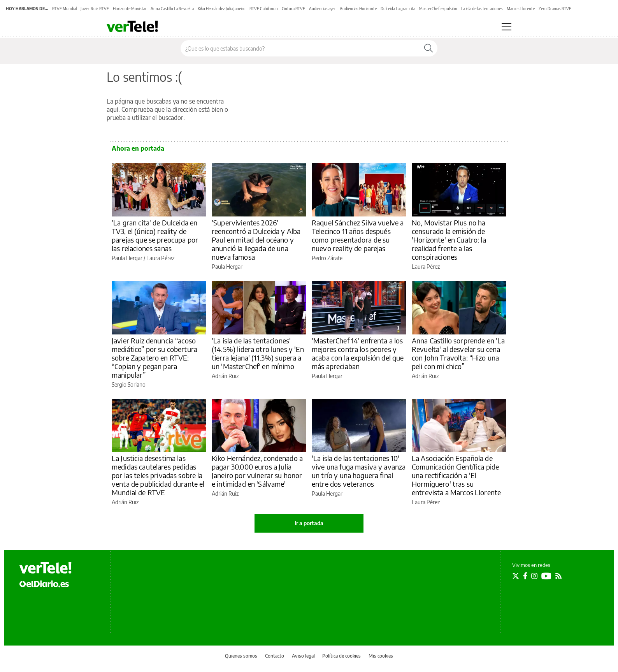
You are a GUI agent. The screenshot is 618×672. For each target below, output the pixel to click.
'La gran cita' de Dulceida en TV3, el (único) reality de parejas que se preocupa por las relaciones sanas (155, 235)
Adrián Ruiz (225, 376)
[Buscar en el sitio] (300, 48)
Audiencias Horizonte (358, 9)
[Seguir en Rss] (558, 576)
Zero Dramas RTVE (555, 9)
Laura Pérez (160, 258)
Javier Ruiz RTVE (95, 9)
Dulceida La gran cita (398, 9)
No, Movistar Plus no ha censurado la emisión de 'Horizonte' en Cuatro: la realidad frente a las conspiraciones (449, 240)
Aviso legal (303, 656)
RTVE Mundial (64, 9)
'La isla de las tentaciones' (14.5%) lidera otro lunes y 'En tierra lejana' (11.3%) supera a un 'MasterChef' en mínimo (258, 353)
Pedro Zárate (327, 258)
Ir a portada (309, 523)
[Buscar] (428, 48)
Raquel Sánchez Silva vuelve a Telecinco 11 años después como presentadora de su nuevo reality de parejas (358, 235)
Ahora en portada (138, 148)
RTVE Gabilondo (264, 9)
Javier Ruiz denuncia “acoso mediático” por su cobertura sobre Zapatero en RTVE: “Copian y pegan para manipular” (154, 358)
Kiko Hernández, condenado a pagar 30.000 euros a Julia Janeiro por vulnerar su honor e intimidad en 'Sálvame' (257, 471)
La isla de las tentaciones (482, 9)
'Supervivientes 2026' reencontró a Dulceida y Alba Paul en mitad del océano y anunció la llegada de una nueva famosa (256, 240)
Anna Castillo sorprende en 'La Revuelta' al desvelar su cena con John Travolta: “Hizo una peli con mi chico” (458, 353)
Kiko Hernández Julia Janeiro (222, 9)
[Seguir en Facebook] (525, 576)
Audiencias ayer (322, 9)
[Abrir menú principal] (507, 27)
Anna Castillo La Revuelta (172, 9)
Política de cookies (341, 656)
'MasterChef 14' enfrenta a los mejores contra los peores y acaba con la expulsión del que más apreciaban (358, 353)
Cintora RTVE (293, 9)
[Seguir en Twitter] (516, 576)
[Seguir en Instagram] (534, 576)
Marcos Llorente (521, 9)
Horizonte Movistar (130, 9)
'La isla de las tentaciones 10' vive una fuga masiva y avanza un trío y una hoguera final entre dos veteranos (359, 471)
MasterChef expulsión (438, 9)
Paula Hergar (127, 258)
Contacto (275, 656)
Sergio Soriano (129, 384)
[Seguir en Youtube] (546, 576)
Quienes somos (241, 656)
